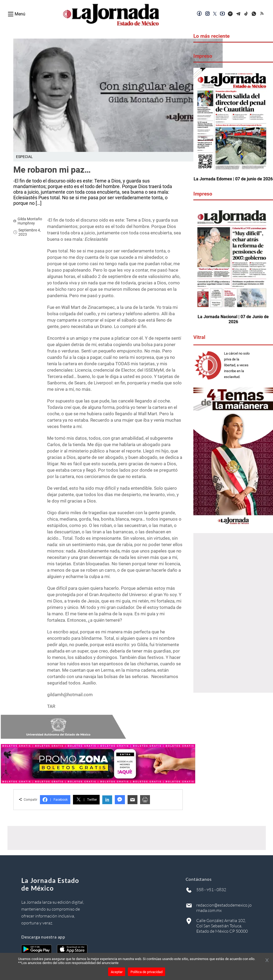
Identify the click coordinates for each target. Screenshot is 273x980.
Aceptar (117, 972)
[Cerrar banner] (267, 961)
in (107, 800)
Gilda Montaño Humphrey (30, 221)
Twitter (86, 800)
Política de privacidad (146, 972)
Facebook (55, 800)
